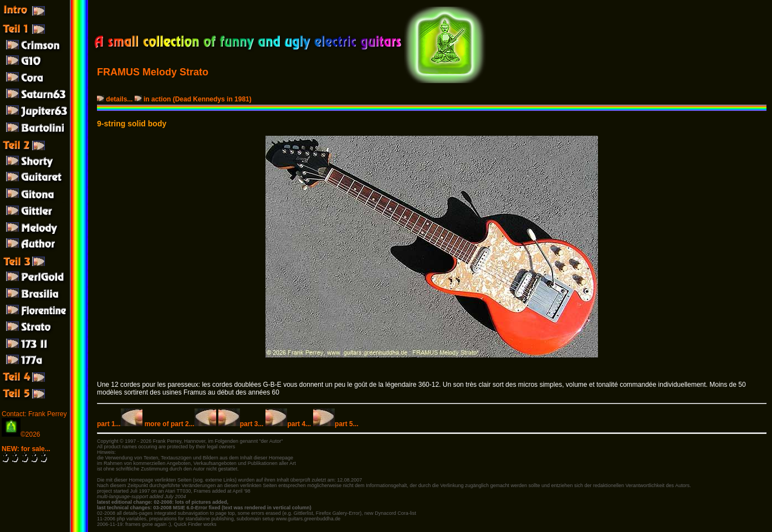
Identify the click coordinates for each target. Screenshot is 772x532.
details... (116, 99)
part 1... (120, 424)
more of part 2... (180, 424)
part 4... (288, 424)
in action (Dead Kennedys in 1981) (194, 99)
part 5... (336, 424)
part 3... (241, 424)
